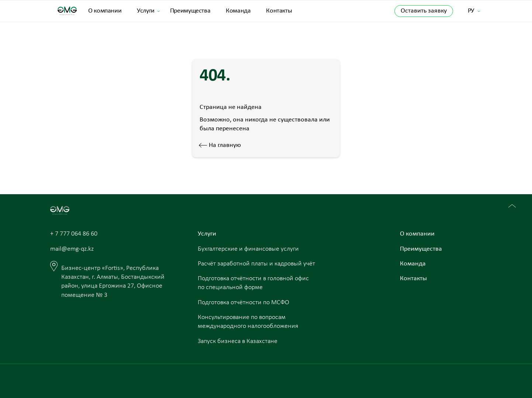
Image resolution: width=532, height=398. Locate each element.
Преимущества (190, 11)
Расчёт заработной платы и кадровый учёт (256, 264)
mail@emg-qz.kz (72, 249)
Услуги (146, 11)
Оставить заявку (424, 11)
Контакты (279, 11)
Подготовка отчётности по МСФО (243, 303)
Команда (238, 11)
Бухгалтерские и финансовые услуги (248, 249)
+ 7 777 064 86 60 (74, 234)
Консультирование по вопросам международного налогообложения (248, 322)
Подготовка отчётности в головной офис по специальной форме (253, 283)
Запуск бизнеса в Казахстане (238, 341)
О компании (105, 11)
